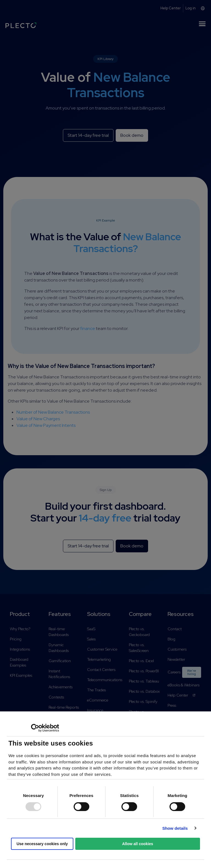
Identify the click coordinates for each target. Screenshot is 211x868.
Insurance (95, 710)
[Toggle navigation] (202, 25)
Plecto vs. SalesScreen (139, 648)
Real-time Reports (64, 707)
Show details (175, 828)
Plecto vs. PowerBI (144, 671)
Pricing (16, 639)
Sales (91, 639)
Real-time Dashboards (59, 632)
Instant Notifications (59, 674)
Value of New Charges (38, 419)
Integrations (20, 649)
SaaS (91, 629)
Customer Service (102, 649)
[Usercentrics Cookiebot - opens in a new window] (35, 728)
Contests (56, 697)
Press (172, 705)
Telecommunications (105, 680)
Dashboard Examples (19, 662)
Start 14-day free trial (88, 135)
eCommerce (98, 700)
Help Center (182, 695)
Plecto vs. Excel (141, 661)
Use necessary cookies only (42, 844)
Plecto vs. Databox (144, 691)
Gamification (60, 661)
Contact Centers (101, 670)
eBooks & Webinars (184, 685)
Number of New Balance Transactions (53, 412)
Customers (177, 649)
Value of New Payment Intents (46, 425)
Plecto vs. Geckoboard (139, 632)
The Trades (96, 690)
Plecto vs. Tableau (144, 681)
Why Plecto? (20, 629)
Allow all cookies (138, 844)
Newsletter (176, 659)
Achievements (61, 687)
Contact (175, 629)
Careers (184, 672)
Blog (171, 639)
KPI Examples (21, 675)
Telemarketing (99, 659)
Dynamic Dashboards (59, 648)
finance (88, 328)
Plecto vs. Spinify (143, 702)
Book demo (132, 135)
